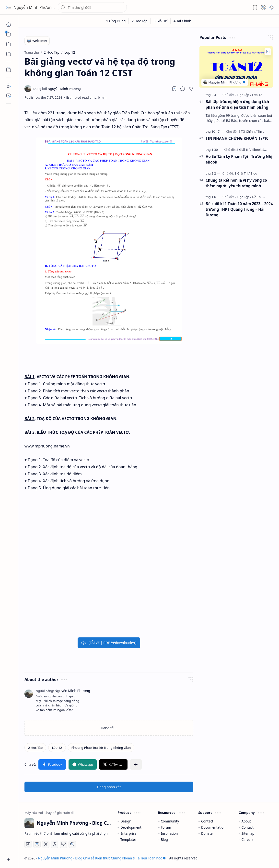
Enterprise (128, 833)
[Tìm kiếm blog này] (92, 7)
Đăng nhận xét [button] (109, 787)
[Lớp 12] (57, 748)
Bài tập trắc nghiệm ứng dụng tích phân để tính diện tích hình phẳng (237, 104)
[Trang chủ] (9, 24)
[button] (9, 7)
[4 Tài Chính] (182, 21)
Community (170, 821)
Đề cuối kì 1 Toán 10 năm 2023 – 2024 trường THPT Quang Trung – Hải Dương (239, 209)
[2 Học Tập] (140, 21)
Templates (128, 839)
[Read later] (174, 89)
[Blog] (254, 173)
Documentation (213, 827)
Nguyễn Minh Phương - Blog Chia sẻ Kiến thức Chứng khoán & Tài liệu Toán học (102, 858)
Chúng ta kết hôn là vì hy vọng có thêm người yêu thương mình (236, 183)
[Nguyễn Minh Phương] (57, 89)
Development (131, 827)
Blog (164, 839)
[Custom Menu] (9, 70)
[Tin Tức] (263, 131)
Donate (207, 833)
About (246, 821)
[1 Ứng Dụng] (116, 21)
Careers (248, 839)
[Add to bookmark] (268, 52)
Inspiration (169, 833)
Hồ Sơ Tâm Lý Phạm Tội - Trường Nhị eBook (239, 159)
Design (126, 821)
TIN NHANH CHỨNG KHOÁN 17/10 (237, 138)
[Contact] (9, 95)
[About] (9, 86)
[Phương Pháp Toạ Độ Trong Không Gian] (101, 748)
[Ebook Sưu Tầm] (264, 150)
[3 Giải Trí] (161, 21)
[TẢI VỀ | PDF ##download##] (109, 643)
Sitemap (248, 833)
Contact (207, 821)
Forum (166, 827)
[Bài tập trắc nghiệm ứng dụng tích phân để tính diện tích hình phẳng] (236, 67)
